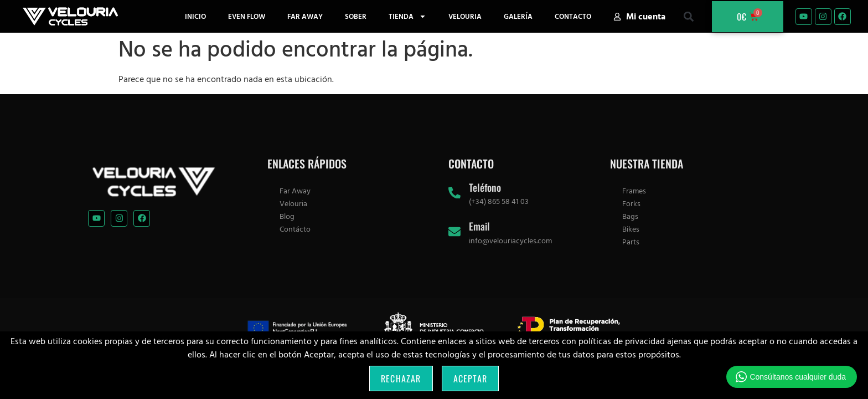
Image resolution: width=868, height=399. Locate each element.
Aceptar (470, 378)
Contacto (573, 17)
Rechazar (401, 378)
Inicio (195, 17)
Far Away (305, 17)
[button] (688, 16)
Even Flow (247, 17)
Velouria (465, 17)
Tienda (407, 16)
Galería (518, 17)
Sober (356, 17)
